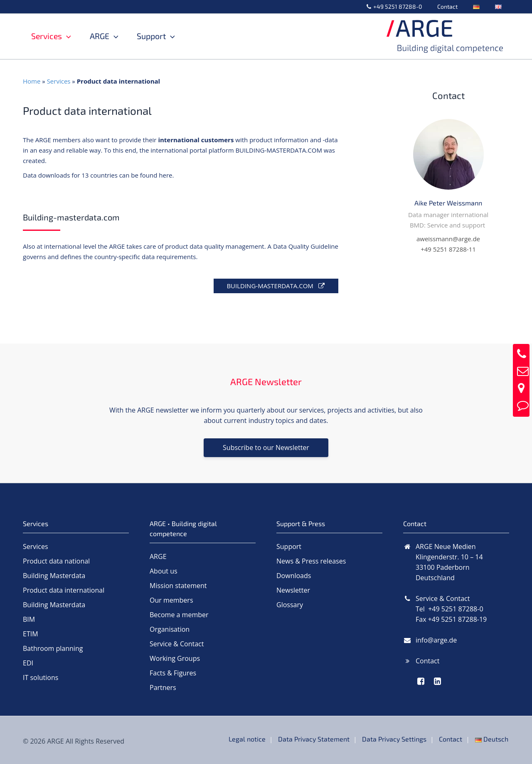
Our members (171, 600)
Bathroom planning (53, 648)
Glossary (290, 605)
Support (168, 36)
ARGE (110, 36)
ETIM (31, 634)
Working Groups (175, 658)
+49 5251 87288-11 (448, 249)
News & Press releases (311, 561)
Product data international (64, 590)
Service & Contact (177, 644)
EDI (28, 663)
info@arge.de (436, 640)
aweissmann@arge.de (448, 239)
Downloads (294, 576)
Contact (457, 6)
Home (32, 81)
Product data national (56, 561)
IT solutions (41, 677)
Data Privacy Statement (317, 739)
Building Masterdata (54, 576)
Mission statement (178, 586)
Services (51, 36)
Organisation (170, 629)
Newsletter (293, 590)
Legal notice (251, 739)
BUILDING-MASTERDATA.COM (276, 286)
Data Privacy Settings (397, 739)
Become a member (179, 615)
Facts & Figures (173, 673)
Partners (163, 687)
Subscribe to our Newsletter (266, 448)
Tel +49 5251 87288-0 (449, 609)
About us (164, 571)
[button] (66, 36)
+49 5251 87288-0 (410, 6)
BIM (29, 619)
